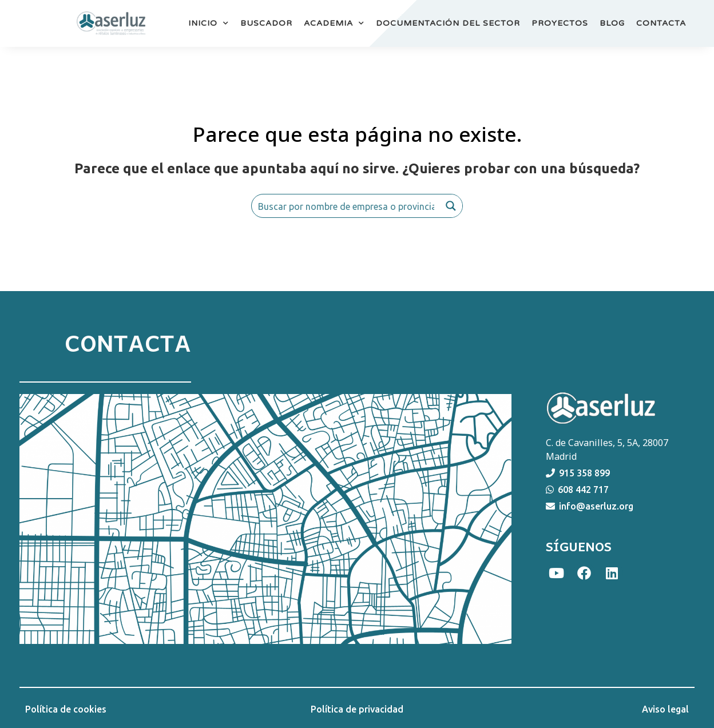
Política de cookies (66, 709)
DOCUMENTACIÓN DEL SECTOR (448, 23)
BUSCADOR (266, 23)
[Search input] (346, 206)
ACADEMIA (334, 23)
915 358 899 (584, 473)
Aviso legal (665, 709)
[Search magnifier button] (451, 206)
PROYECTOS (560, 23)
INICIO (209, 23)
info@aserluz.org (596, 506)
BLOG (612, 23)
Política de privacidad (357, 709)
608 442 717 (583, 490)
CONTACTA (661, 23)
